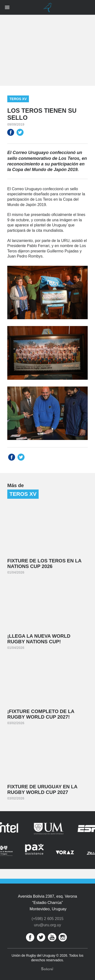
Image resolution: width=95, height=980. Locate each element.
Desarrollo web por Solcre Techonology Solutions (47, 969)
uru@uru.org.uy (47, 925)
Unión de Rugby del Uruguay (48, 8)
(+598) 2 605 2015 (47, 919)
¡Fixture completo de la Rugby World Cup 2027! (41, 714)
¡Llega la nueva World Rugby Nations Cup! (39, 639)
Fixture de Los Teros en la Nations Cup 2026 (44, 563)
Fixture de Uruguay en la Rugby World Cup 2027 (42, 789)
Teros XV (18, 99)
